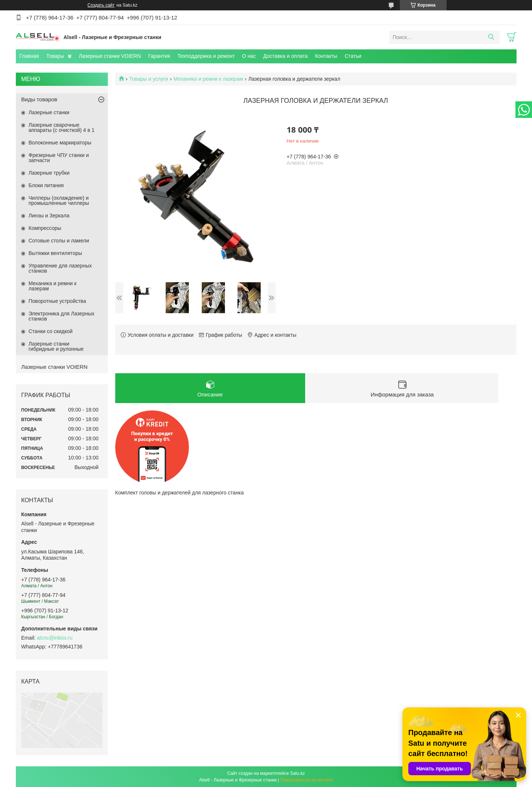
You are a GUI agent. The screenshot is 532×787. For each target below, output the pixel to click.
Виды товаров (39, 99)
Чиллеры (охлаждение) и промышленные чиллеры (59, 200)
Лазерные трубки (49, 173)
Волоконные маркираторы (60, 143)
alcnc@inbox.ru (55, 638)
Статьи (353, 56)
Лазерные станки (49, 112)
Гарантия (159, 56)
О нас (249, 56)
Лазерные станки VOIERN (110, 56)
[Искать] (491, 37)
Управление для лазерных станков (60, 268)
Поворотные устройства (57, 301)
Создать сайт (101, 5)
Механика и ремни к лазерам (208, 79)
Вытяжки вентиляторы (55, 253)
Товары (55, 56)
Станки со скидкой (51, 331)
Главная (29, 56)
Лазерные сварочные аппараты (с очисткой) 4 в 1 (62, 127)
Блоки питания (46, 185)
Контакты (326, 56)
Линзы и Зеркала (49, 216)
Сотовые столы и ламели (59, 241)
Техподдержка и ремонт (206, 56)
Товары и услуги (149, 79)
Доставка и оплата (286, 56)
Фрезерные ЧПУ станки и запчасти (59, 158)
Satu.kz (297, 773)
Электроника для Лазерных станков (62, 316)
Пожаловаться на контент (306, 780)
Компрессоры (45, 228)
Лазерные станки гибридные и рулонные (56, 346)
